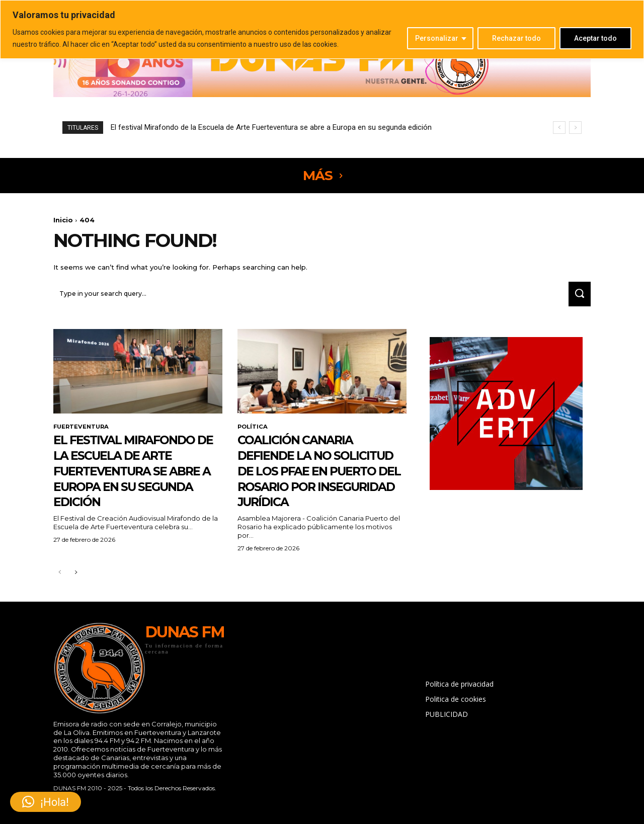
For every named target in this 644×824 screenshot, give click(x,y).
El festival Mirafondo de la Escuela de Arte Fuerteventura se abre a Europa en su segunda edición (271, 127)
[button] (46, 802)
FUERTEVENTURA (83, 430)
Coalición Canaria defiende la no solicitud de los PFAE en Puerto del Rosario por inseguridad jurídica (318, 481)
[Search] (577, 297)
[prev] (559, 128)
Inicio (63, 220)
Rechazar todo (516, 38)
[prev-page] (60, 591)
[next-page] (76, 591)
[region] (322, 29)
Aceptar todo (595, 38)
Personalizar (437, 38)
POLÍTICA (253, 430)
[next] (575, 128)
